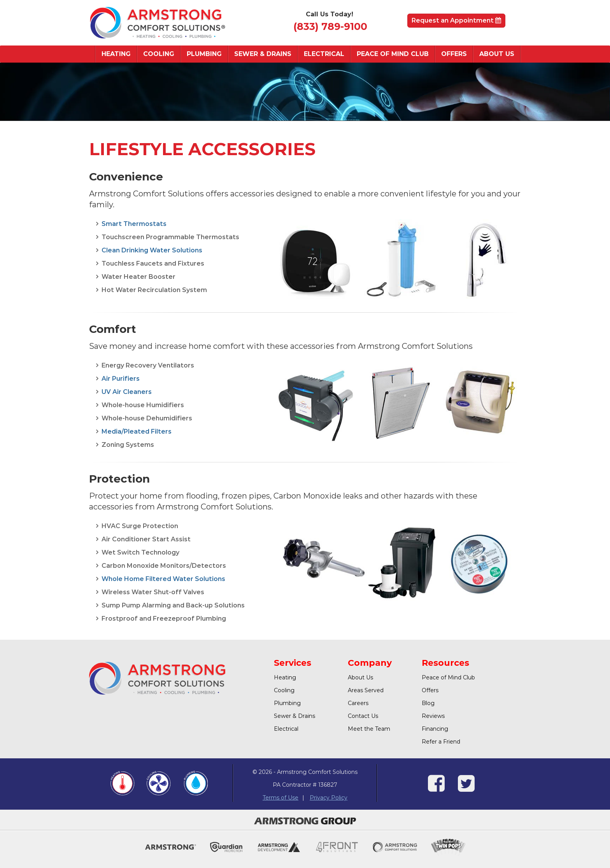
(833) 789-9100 (330, 26)
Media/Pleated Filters (137, 431)
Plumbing (204, 54)
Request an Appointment (456, 20)
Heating (116, 54)
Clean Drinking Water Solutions (152, 250)
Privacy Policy (329, 798)
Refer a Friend (441, 742)
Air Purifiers (121, 379)
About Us (497, 54)
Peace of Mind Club (393, 54)
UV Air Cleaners (127, 392)
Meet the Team (369, 729)
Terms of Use (280, 798)
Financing (435, 729)
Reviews (433, 716)
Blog (428, 703)
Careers (358, 703)
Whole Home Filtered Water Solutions (163, 579)
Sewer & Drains (263, 54)
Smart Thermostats (134, 224)
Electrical (324, 54)
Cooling (159, 54)
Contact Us (363, 716)
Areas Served (366, 690)
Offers (454, 54)
